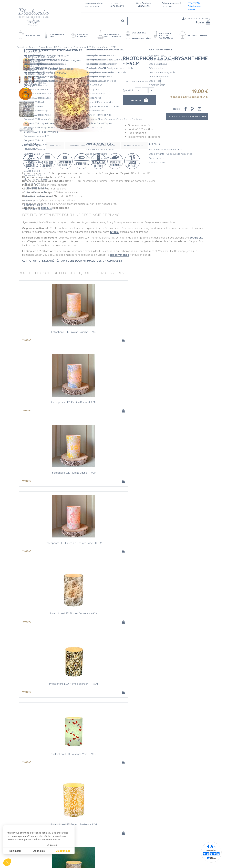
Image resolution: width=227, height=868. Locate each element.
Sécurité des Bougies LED (119, 840)
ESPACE (195, 6)
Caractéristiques (32, 144)
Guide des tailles (78, 144)
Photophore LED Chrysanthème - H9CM (165, 59)
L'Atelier (109, 843)
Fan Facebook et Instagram (187, 115)
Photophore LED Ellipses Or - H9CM (50, 545)
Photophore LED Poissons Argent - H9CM (113, 545)
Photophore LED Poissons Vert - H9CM (50, 474)
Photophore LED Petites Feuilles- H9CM (114, 474)
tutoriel (115, 230)
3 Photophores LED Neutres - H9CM (114, 759)
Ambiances (55, 144)
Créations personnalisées (118, 847)
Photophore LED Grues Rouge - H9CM (177, 545)
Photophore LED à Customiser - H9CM (50, 759)
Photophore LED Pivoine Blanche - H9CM (50, 331)
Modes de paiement (134, 144)
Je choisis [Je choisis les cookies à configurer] (39, 851)
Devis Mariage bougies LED (120, 850)
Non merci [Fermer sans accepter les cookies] (15, 851)
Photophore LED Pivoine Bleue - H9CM (114, 331)
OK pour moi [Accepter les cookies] (63, 851)
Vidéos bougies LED (115, 857)
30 (90, 767)
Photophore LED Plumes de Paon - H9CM (177, 402)
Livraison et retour (105, 144)
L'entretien (110, 854)
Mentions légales (70, 861)
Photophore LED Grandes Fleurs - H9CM (50, 687)
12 (27, 767)
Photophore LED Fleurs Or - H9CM (177, 687)
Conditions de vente (72, 857)
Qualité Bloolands (114, 836)
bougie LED (197, 236)
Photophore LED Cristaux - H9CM (113, 616)
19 (27, 339)
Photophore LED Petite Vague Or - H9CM (113, 687)
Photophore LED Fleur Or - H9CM (177, 474)
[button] (7, 862)
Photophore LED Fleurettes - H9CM (50, 616)
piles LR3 (46, 206)
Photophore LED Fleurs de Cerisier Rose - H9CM (50, 404)
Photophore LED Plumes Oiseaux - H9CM (113, 402)
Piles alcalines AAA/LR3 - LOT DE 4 (177, 759)
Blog (177, 108)
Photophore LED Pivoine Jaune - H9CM (177, 331)
